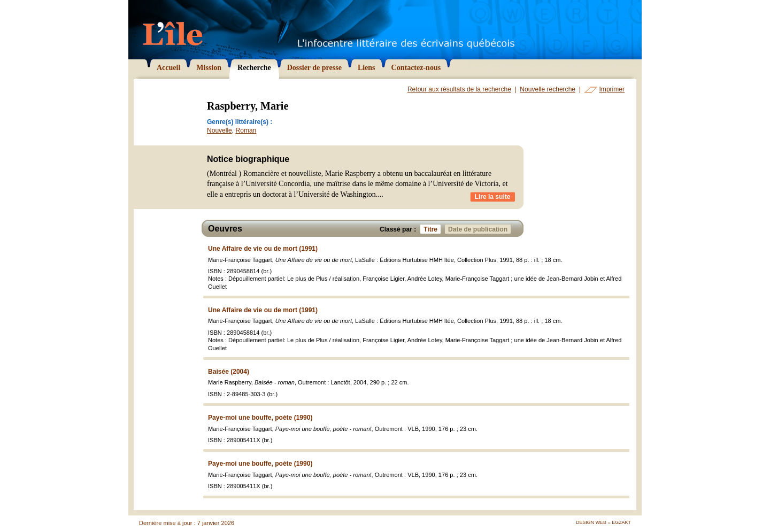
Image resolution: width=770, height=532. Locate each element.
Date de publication (479, 229)
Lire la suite (493, 197)
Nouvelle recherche (548, 89)
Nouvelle (220, 130)
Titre (432, 229)
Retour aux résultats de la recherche (459, 89)
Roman (246, 130)
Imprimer (612, 89)
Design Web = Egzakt (603, 522)
